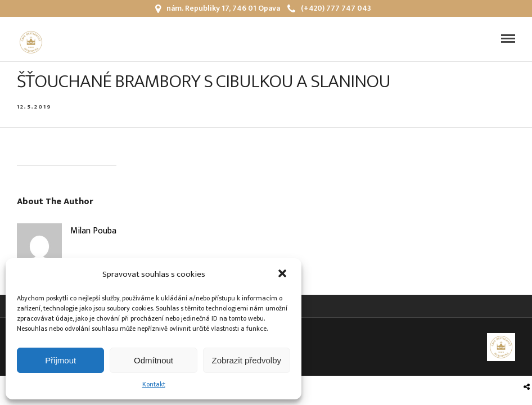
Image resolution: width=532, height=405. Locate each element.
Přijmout (60, 360)
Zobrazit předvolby (247, 360)
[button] (283, 274)
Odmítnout (154, 360)
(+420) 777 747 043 (329, 8)
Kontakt (154, 384)
